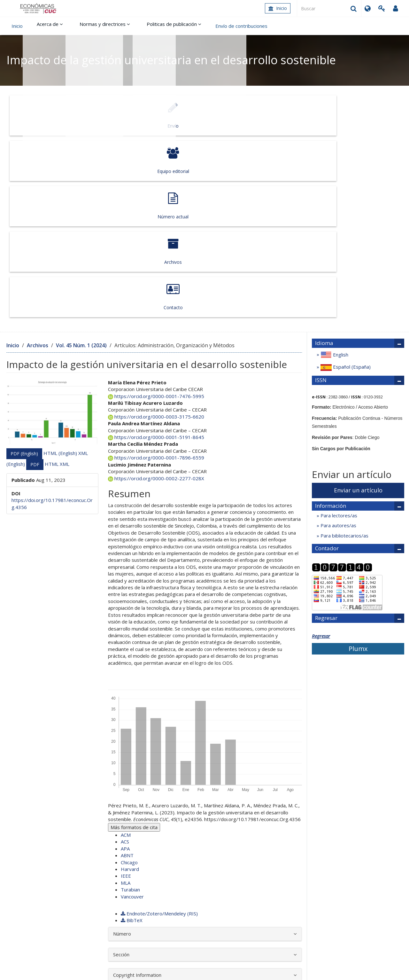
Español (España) (345, 180)
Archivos (283, 115)
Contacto (362, 115)
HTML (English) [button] (61, 266)
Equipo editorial (124, 115)
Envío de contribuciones (226, 26)
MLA (126, 696)
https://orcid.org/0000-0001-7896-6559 (156, 271)
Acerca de (47, 26)
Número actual (203, 115)
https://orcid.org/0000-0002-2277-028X (156, 291)
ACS (125, 655)
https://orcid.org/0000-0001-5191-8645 (156, 250)
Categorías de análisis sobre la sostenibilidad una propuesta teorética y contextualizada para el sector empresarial (152, 840)
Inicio (278, 8)
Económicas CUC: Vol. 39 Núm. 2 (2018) (109, 830)
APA (125, 662)
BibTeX (132, 733)
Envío (45, 115)
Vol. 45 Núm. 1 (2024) (81, 159)
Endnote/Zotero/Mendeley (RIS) (159, 726)
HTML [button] (52, 277)
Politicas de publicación (161, 26)
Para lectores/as (338, 329)
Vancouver (132, 710)
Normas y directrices (97, 26)
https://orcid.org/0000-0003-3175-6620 (156, 230)
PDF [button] (35, 277)
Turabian (130, 703)
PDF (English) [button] (24, 267)
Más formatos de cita (134, 640)
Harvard (130, 682)
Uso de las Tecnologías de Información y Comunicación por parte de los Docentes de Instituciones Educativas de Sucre (148, 854)
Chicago (129, 675)
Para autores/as (338, 339)
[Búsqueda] (329, 8)
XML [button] (65, 277)
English (334, 168)
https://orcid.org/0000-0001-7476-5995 (156, 209)
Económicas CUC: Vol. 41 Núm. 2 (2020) (250, 844)
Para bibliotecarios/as (344, 349)
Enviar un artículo (358, 303)
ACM (126, 648)
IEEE (126, 689)
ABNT (127, 669)
